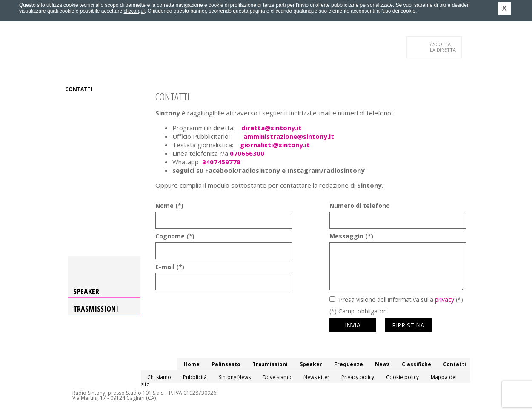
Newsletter (316, 377)
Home (73, 72)
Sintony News (235, 377)
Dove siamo (277, 377)
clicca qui (134, 11)
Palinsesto (104, 72)
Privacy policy (358, 377)
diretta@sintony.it (272, 128)
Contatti (79, 89)
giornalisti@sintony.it (275, 145)
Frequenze (243, 72)
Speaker (209, 72)
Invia (353, 325)
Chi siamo (159, 377)
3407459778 (221, 162)
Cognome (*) (175, 236)
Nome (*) (169, 205)
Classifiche (303, 72)
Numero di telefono (360, 205)
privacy (445, 300)
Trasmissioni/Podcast (159, 72)
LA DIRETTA (443, 47)
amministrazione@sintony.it (289, 136)
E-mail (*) (170, 267)
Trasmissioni (96, 309)
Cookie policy (402, 377)
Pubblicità (195, 377)
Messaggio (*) (351, 236)
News (273, 72)
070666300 (247, 153)
